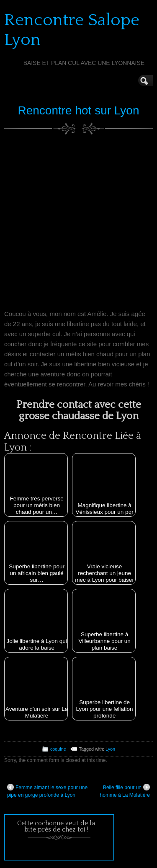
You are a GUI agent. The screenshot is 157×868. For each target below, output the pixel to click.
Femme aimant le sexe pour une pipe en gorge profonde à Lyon (47, 791)
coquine (58, 749)
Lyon (110, 749)
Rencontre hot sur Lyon (78, 110)
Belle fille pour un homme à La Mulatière (125, 791)
